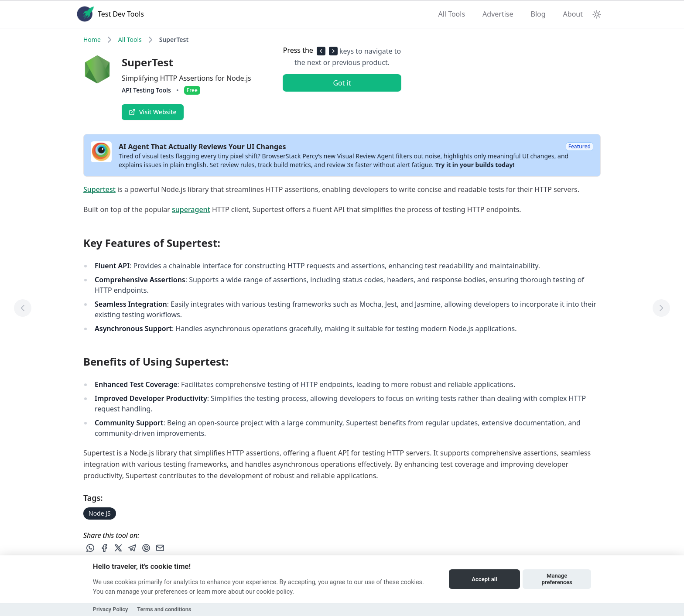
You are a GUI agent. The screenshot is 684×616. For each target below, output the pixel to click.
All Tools (452, 14)
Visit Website (153, 112)
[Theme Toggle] (597, 14)
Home (92, 39)
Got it (342, 83)
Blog (538, 14)
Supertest (99, 189)
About (573, 14)
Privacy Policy (111, 609)
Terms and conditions (164, 609)
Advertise (498, 14)
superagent (191, 209)
